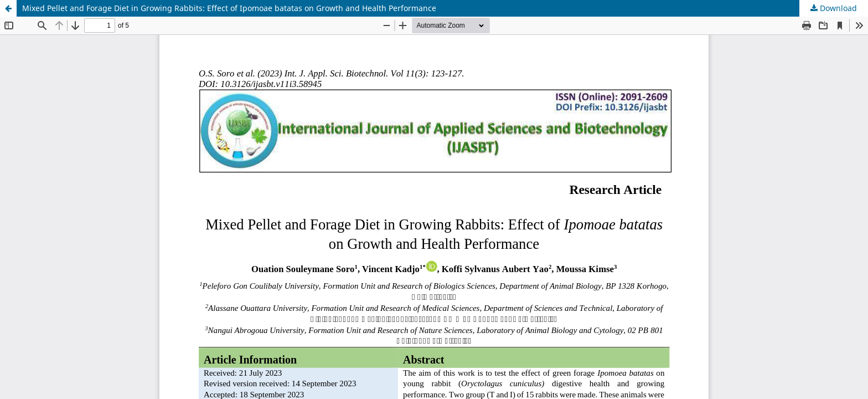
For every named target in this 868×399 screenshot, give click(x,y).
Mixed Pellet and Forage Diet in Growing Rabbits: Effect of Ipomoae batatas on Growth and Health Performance (229, 8)
